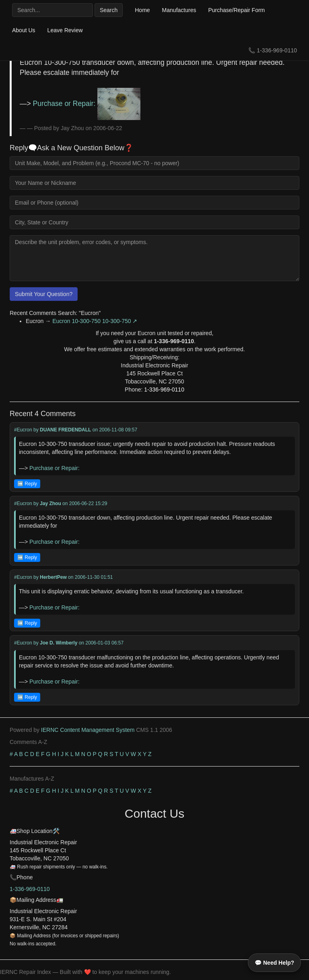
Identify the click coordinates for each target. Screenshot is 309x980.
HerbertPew (53, 577)
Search (109, 10)
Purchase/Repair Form (236, 10)
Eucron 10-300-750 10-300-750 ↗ (95, 321)
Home (142, 10)
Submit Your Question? (44, 294)
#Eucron (23, 430)
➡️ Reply (27, 484)
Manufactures (179, 10)
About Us (24, 30)
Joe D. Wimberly (59, 643)
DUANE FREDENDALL (65, 430)
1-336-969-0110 (277, 50)
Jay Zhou (50, 503)
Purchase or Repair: (87, 104)
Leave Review (65, 30)
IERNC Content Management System (88, 730)
